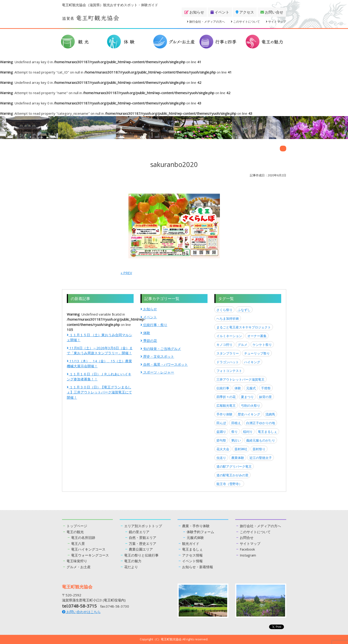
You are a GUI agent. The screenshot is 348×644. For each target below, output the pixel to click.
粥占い (236, 440)
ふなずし (244, 310)
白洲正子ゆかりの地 (261, 423)
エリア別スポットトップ (143, 526)
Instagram (248, 555)
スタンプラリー (228, 353)
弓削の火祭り (251, 405)
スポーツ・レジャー (157, 372)
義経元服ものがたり (261, 440)
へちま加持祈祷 (228, 318)
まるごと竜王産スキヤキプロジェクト (244, 327)
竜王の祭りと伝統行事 (141, 555)
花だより (131, 567)
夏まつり (247, 397)
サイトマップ (276, 22)
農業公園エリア (141, 549)
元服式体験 (195, 538)
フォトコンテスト (229, 371)
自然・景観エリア (143, 538)
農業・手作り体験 (196, 526)
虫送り (221, 458)
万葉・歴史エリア (143, 543)
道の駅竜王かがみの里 (232, 475)
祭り (235, 432)
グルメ (243, 345)
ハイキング (252, 362)
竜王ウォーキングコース (90, 555)
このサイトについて (245, 22)
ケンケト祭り (262, 345)
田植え (236, 423)
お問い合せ (272, 12)
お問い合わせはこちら (81, 612)
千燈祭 (266, 388)
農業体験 (238, 458)
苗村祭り (259, 449)
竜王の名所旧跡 (83, 538)
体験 (145, 333)
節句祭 (221, 440)
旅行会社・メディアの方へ (206, 22)
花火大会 (223, 449)
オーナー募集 (257, 336)
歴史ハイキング (249, 414)
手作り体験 (224, 414)
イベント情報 (192, 561)
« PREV (126, 273)
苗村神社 (241, 449)
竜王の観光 (75, 532)
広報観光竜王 (226, 405)
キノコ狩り (224, 345)
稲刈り (248, 432)
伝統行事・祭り (154, 325)
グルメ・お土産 (79, 567)
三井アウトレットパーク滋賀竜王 (240, 379)
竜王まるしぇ (267, 432)
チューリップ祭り (257, 353)
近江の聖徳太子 (261, 458)
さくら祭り (224, 310)
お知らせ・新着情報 (198, 567)
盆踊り (221, 432)
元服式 (251, 388)
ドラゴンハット (228, 362)
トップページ (77, 526)
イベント (220, 12)
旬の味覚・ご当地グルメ (161, 349)
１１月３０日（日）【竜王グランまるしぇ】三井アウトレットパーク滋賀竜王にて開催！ (99, 392)
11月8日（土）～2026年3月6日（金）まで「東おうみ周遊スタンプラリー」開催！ (100, 351)
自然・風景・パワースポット (164, 364)
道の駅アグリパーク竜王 (234, 466)
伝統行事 (223, 388)
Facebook (247, 549)
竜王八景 (78, 543)
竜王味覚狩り (77, 561)
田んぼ (221, 423)
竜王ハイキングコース (88, 549)
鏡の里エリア (139, 532)
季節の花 (149, 341)
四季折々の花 (226, 397)
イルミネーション (229, 336)
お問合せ (247, 538)
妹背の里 (265, 397)
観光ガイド (191, 543)
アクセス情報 (192, 555)
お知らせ (194, 12)
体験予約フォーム (200, 532)
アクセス (245, 12)
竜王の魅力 (133, 561)
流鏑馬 (270, 414)
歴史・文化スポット (157, 356)
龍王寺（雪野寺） (229, 484)
